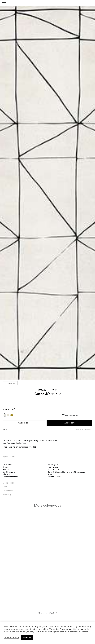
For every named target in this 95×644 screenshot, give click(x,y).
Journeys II (53, 459)
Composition (9, 478)
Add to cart (69, 418)
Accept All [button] (27, 637)
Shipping (7, 489)
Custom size (24, 418)
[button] (90, 188)
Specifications (9, 451)
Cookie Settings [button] (11, 637)
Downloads (8, 485)
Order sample (10, 378)
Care (5, 481)
